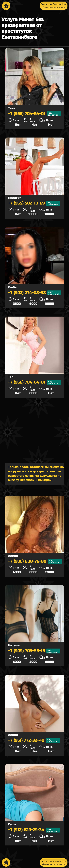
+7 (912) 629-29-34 (34, 830)
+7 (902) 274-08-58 (35, 293)
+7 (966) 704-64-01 (34, 114)
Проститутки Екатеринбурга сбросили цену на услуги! (54, 6)
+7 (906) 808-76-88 (35, 561)
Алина (13, 735)
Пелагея (15, 198)
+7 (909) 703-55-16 (34, 651)
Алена (13, 556)
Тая (11, 377)
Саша (12, 824)
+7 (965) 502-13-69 (34, 203)
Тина (12, 108)
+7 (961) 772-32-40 (34, 741)
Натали (14, 645)
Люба (12, 287)
